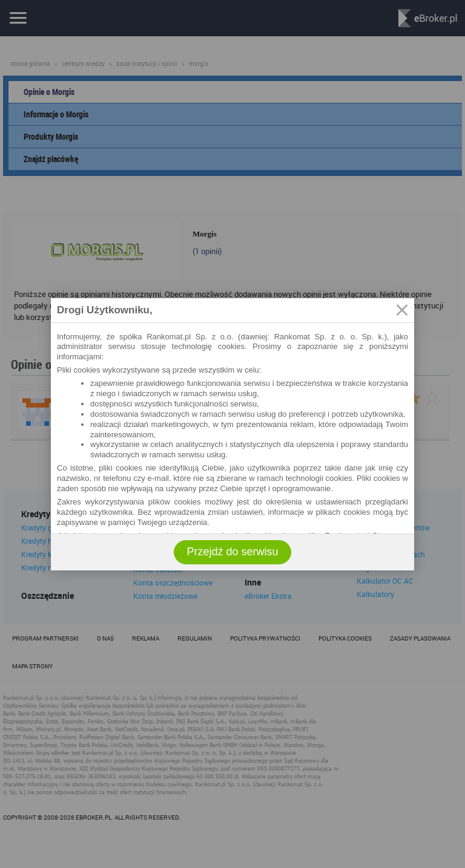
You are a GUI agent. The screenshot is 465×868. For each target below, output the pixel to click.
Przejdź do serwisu (232, 552)
